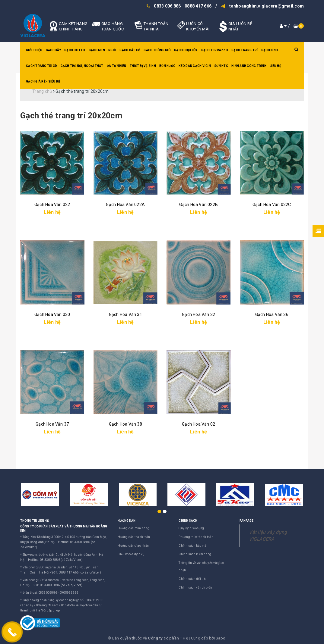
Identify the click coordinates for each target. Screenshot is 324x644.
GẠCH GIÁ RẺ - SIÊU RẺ (43, 81)
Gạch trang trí (245, 50)
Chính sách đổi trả (192, 579)
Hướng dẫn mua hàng (133, 528)
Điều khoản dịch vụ (131, 554)
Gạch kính (270, 50)
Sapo (221, 638)
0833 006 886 (167, 6)
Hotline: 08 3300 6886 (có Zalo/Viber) (55, 560)
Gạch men (97, 50)
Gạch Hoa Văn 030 (52, 314)
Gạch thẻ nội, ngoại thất (82, 66)
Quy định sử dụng (191, 528)
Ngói (112, 50)
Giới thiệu (34, 50)
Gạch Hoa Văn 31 (125, 314)
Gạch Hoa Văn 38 (125, 424)
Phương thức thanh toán (196, 537)
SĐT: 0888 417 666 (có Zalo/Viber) (76, 572)
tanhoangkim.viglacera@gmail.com (267, 6)
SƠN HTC (221, 66)
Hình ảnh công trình (249, 66)
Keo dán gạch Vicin (195, 66)
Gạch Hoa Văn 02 (199, 424)
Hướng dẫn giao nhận (133, 546)
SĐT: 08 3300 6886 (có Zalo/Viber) (58, 585)
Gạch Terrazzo (215, 50)
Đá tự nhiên (117, 66)
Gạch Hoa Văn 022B (199, 205)
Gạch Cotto (75, 50)
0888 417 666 (198, 6)
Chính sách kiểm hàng (195, 554)
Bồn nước (167, 66)
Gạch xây (53, 50)
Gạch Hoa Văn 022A (125, 205)
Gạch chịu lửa (186, 50)
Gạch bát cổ (130, 50)
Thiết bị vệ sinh (143, 66)
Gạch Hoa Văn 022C (272, 205)
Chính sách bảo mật (193, 546)
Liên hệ (275, 66)
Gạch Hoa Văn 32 (199, 314)
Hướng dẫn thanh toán (134, 537)
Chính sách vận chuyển (195, 588)
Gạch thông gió (157, 50)
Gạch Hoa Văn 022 (52, 205)
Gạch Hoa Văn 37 (52, 424)
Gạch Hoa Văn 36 (272, 314)
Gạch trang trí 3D (41, 66)
